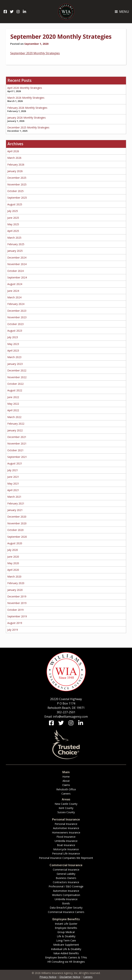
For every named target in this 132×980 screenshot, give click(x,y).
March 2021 (14, 497)
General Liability (66, 874)
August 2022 (15, 390)
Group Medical (66, 932)
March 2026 (14, 158)
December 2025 (17, 178)
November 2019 (17, 603)
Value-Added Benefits (66, 953)
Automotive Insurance (66, 828)
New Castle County (66, 804)
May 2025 (13, 224)
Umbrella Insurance (66, 841)
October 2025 (15, 191)
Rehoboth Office (66, 789)
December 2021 (17, 437)
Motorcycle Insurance (66, 849)
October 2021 (15, 450)
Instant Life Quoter (66, 924)
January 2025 (15, 251)
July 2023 (13, 337)
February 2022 (16, 424)
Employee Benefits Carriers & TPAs (66, 957)
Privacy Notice (48, 977)
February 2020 (16, 583)
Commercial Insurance (66, 870)
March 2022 (14, 417)
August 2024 (15, 284)
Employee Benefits (66, 928)
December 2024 (17, 258)
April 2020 (13, 570)
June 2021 (13, 477)
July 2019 (13, 630)
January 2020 (15, 590)
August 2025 (15, 204)
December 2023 (17, 311)
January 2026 (15, 171)
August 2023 (15, 331)
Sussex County (66, 812)
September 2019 (17, 616)
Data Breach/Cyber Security (66, 908)
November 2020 (17, 523)
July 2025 (13, 211)
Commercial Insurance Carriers (66, 912)
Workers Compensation (66, 895)
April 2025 (13, 231)
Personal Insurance (66, 824)
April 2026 (13, 151)
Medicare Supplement (66, 945)
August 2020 (15, 543)
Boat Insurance (66, 845)
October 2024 (15, 271)
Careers (66, 794)
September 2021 (17, 457)
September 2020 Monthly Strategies (61, 36)
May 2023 (13, 344)
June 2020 (13, 557)
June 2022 (13, 397)
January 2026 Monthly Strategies (27, 118)
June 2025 (13, 218)
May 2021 (13, 484)
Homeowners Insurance (66, 832)
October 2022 (15, 384)
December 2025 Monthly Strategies (28, 127)
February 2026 (16, 165)
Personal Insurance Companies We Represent (66, 858)
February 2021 (16, 503)
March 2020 (14, 577)
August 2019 (15, 623)
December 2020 (17, 517)
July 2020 (13, 550)
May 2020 (13, 563)
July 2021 (13, 470)
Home (66, 777)
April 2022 (13, 410)
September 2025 (17, 198)
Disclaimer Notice (70, 977)
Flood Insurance (66, 837)
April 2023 (13, 351)
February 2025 (16, 244)
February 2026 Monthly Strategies (27, 108)
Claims (66, 785)
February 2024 (16, 304)
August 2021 (15, 463)
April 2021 (13, 490)
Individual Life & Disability (66, 949)
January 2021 (15, 510)
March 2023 (14, 357)
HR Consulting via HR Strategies (66, 962)
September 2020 (17, 537)
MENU (122, 12)
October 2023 (15, 324)
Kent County (66, 808)
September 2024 (17, 277)
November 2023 (17, 317)
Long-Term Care (66, 940)
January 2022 (15, 430)
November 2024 (17, 264)
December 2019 (17, 596)
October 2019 (15, 610)
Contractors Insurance (66, 882)
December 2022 (17, 370)
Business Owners (66, 878)
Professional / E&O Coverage (66, 886)
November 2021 (17, 444)
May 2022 (13, 404)
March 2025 (14, 238)
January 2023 (15, 364)
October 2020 (15, 530)
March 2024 (14, 297)
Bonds (66, 903)
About (66, 781)
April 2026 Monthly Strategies (25, 88)
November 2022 (17, 377)
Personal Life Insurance (66, 853)
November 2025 (17, 184)
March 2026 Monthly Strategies (26, 98)
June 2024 (13, 291)
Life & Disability (66, 936)
